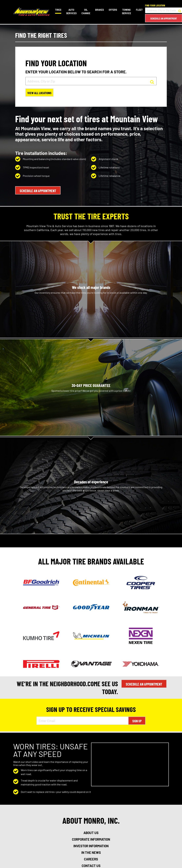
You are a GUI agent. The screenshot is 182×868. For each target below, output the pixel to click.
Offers (113, 10)
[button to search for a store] (180, 10)
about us (91, 832)
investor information (91, 845)
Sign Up (137, 721)
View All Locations (40, 93)
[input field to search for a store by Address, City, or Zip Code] (163, 10)
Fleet (139, 10)
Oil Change (86, 12)
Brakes (99, 10)
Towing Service (126, 12)
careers (91, 859)
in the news (91, 852)
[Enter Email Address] (83, 720)
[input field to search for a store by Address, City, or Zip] (91, 81)
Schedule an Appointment (163, 18)
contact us (91, 865)
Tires (58, 10)
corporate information (91, 839)
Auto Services (71, 12)
